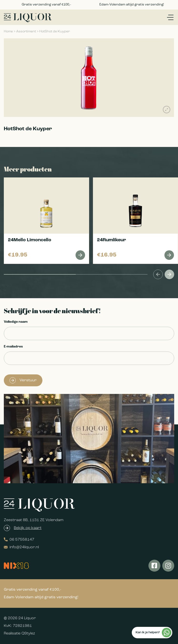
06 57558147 (19, 540)
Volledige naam (16, 322)
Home (8, 32)
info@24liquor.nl (21, 547)
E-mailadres (13, 347)
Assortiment (26, 32)
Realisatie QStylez (19, 634)
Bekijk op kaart (28, 528)
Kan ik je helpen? (153, 633)
